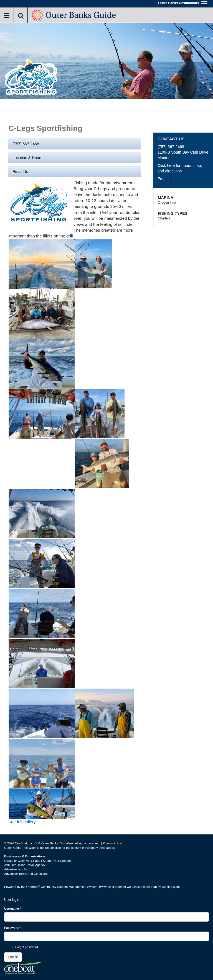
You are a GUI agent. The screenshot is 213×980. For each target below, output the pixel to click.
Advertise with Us (16, 869)
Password (12, 928)
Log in (13, 957)
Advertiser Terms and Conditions (26, 874)
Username (13, 909)
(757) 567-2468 (26, 144)
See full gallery (22, 822)
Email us (20, 172)
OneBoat (33, 887)
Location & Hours (27, 158)
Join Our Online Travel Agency (25, 865)
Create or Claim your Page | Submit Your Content (37, 861)
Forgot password (27, 947)
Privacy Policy (112, 843)
